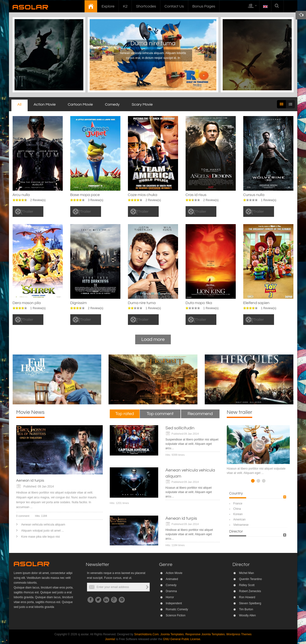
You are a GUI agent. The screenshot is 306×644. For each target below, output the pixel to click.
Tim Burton (246, 609)
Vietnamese (241, 525)
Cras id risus (196, 195)
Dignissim (79, 303)
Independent (174, 603)
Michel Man (246, 573)
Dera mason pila (27, 303)
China (237, 509)
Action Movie (45, 104)
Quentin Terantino (250, 579)
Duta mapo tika (199, 303)
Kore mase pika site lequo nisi (41, 537)
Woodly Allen (247, 615)
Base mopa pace (85, 195)
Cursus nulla (254, 195)
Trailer (28, 212)
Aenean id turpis (30, 480)
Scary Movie (142, 104)
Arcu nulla (21, 195)
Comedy (112, 104)
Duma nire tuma (153, 43)
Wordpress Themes (239, 634)
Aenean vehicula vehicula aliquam (43, 525)
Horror (170, 597)
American (239, 519)
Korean (238, 514)
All (20, 104)
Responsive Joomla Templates (205, 634)
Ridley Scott (247, 585)
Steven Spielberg (250, 603)
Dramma (171, 591)
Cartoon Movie (80, 104)
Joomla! (110, 639)
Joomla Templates (172, 634)
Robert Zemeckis (250, 591)
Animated (172, 579)
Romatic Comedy (177, 609)
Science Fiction (176, 615)
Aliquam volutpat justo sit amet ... (43, 531)
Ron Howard (247, 597)
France (238, 503)
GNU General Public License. (182, 639)
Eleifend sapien (256, 303)
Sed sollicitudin (180, 428)
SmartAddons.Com (146, 634)
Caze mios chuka (143, 195)
